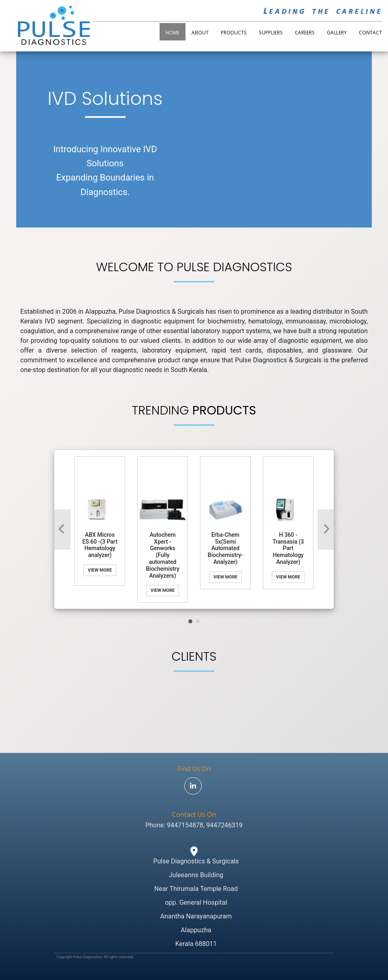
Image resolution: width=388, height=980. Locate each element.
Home (173, 32)
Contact (370, 32)
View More (100, 570)
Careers (305, 32)
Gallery (337, 32)
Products (234, 32)
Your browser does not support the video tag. (283, 104)
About (200, 32)
